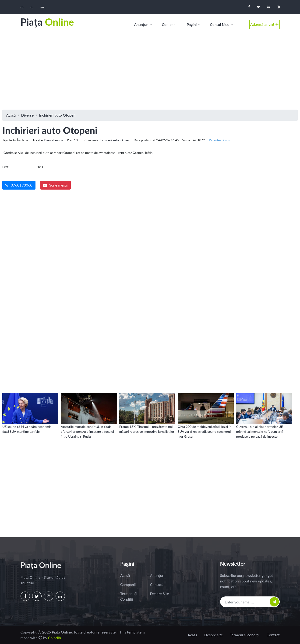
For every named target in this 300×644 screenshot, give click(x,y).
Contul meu (220, 24)
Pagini (192, 24)
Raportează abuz (220, 140)
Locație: (38, 140)
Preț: (70, 140)
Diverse (28, 115)
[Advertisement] (150, 72)
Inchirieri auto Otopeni (58, 115)
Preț (5, 167)
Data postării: (143, 140)
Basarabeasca (54, 140)
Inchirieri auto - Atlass (115, 140)
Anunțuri (141, 24)
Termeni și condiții (129, 596)
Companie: (92, 140)
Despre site (160, 594)
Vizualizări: (189, 140)
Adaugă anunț (265, 24)
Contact (157, 584)
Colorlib (55, 638)
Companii (170, 24)
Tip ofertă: (9, 140)
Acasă (11, 115)
